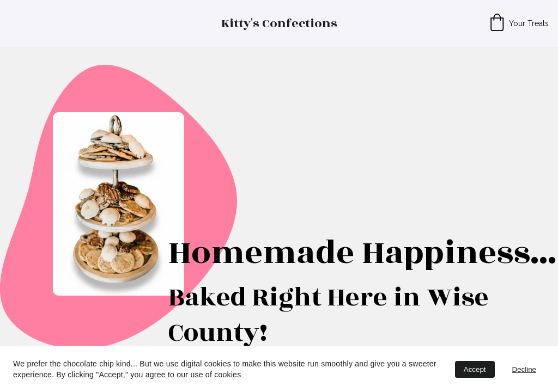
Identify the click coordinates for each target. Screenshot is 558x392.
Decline (524, 369)
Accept (475, 369)
